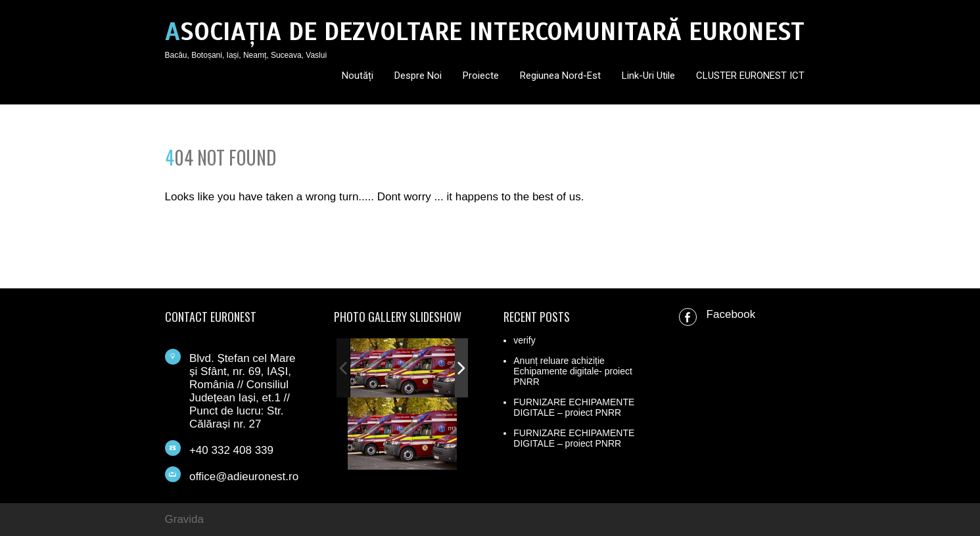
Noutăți (358, 76)
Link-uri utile (648, 76)
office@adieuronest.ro (244, 477)
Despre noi (418, 76)
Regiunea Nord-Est (560, 76)
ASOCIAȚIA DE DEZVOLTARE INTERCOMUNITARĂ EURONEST (485, 32)
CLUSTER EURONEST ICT (750, 76)
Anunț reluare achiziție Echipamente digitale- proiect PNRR (573, 371)
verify (524, 340)
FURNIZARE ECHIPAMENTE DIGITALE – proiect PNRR (574, 407)
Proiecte (481, 76)
